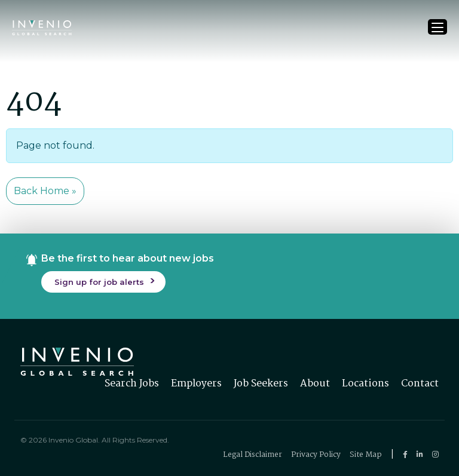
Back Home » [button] (45, 191)
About (315, 384)
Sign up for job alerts (99, 282)
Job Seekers (261, 384)
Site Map (366, 455)
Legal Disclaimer (253, 455)
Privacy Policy (316, 455)
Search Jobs (132, 384)
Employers (196, 384)
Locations (365, 384)
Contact (420, 384)
